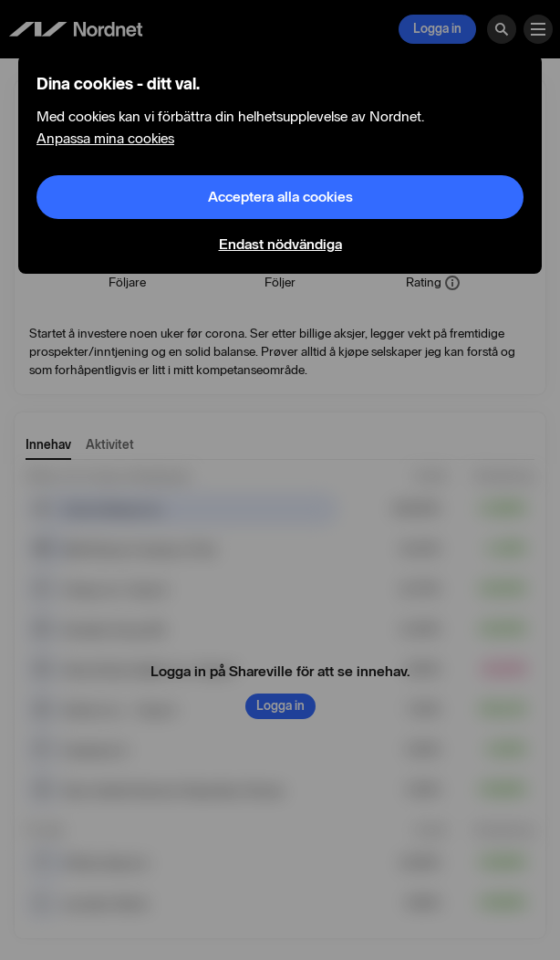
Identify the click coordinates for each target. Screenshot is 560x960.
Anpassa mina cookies (105, 139)
